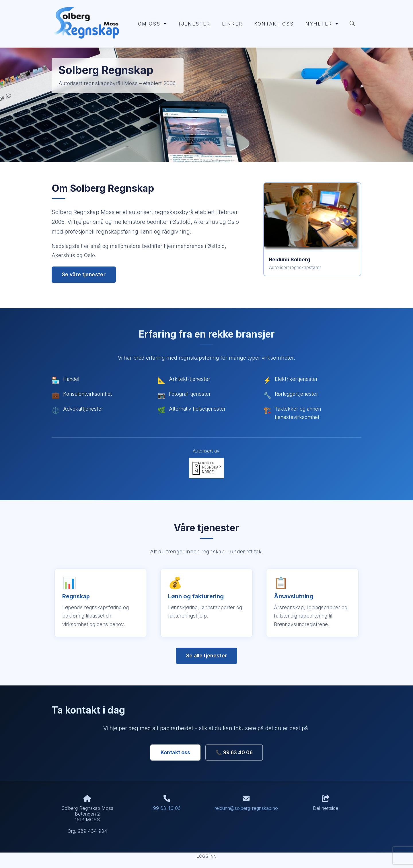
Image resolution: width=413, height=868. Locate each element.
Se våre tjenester (84, 274)
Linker (232, 24)
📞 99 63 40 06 (234, 752)
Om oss (152, 24)
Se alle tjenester (207, 656)
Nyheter (322, 24)
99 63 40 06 (167, 808)
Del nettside (326, 803)
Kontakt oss (274, 24)
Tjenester (194, 24)
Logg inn (206, 856)
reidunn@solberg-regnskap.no (246, 808)
